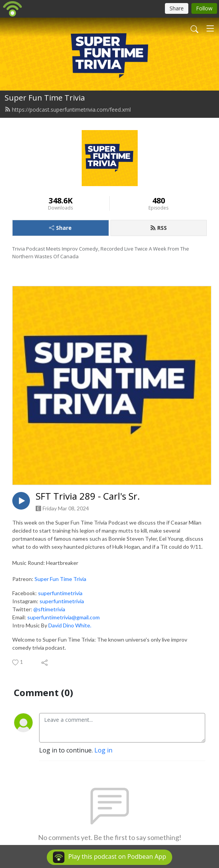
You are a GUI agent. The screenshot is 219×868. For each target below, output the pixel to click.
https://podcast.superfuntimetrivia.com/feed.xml (68, 110)
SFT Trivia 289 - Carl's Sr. (88, 496)
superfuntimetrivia (60, 593)
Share (60, 228)
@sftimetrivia (49, 609)
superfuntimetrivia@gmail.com (63, 617)
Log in (103, 750)
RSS (158, 228)
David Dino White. (70, 625)
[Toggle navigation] (210, 28)
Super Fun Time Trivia (45, 98)
